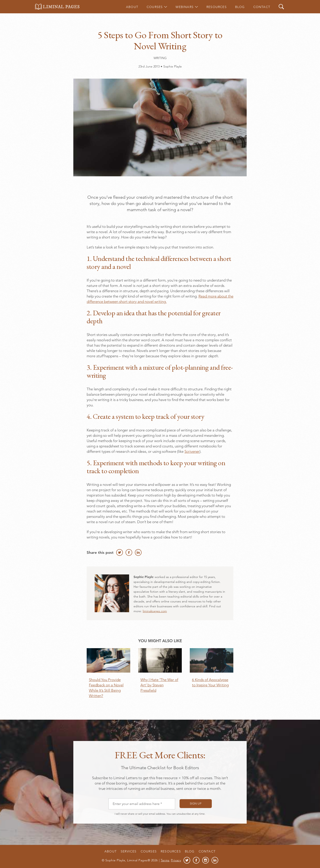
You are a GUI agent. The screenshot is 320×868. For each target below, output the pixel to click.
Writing (160, 58)
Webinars (185, 7)
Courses (155, 7)
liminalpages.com (155, 611)
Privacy (176, 860)
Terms (165, 860)
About (132, 7)
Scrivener (192, 451)
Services (129, 851)
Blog (240, 7)
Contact (262, 7)
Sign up (196, 803)
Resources (217, 7)
